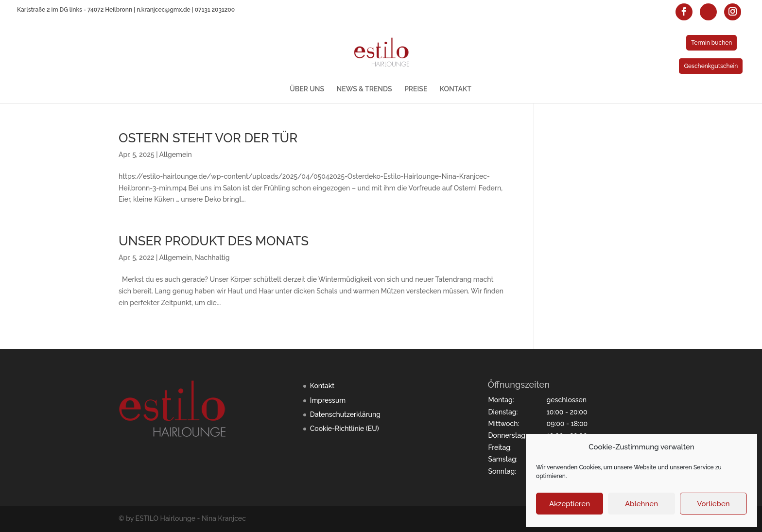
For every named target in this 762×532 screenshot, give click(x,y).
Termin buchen (711, 43)
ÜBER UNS (307, 89)
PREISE (416, 89)
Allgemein (176, 154)
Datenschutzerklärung (345, 414)
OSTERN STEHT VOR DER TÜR (208, 138)
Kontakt (322, 386)
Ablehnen (641, 504)
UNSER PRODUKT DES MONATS (214, 241)
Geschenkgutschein (711, 66)
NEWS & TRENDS (364, 89)
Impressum (328, 400)
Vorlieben (713, 504)
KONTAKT (456, 89)
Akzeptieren (570, 504)
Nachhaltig (212, 257)
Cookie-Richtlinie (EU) (345, 429)
